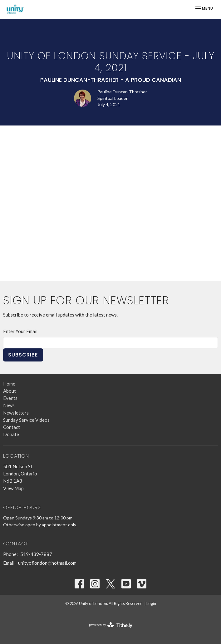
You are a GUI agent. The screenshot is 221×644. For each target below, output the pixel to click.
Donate (11, 434)
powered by (111, 625)
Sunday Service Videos (26, 420)
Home (9, 384)
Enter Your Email (20, 331)
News (9, 405)
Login (151, 603)
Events (10, 398)
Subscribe (23, 355)
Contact (12, 427)
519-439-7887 (36, 554)
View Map (13, 488)
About (10, 391)
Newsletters (16, 413)
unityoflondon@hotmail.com (47, 563)
